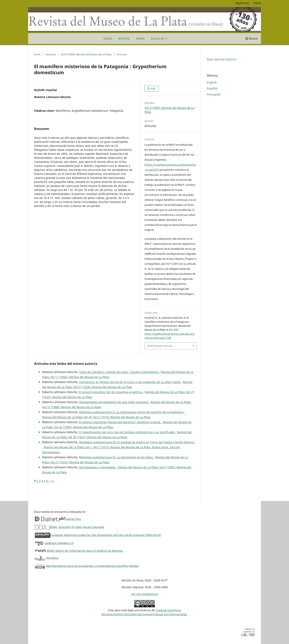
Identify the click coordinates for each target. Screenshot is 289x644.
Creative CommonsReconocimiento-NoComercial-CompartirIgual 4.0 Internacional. (144, 612)
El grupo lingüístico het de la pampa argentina (111, 392)
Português (214, 94)
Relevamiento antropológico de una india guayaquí (114, 402)
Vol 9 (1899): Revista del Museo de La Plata (86, 54)
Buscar (252, 38)
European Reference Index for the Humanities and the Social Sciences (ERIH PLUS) (106, 535)
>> (53, 481)
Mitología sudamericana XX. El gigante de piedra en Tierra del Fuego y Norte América (137, 442)
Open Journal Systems (222, 59)
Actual (108, 38)
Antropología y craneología (98, 467)
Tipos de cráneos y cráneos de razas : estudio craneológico (119, 372)
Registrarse (242, 3)
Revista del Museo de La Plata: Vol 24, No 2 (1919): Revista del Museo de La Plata (96, 417)
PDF (153, 89)
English (212, 82)
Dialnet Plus (73, 519)
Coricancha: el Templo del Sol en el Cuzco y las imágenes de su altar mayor (130, 382)
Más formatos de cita (160, 346)
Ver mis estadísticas (145, 594)
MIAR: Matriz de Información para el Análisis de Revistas (85, 551)
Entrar (257, 3)
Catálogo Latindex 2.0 (59, 543)
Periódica (52, 558)
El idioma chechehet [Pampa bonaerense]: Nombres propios (120, 422)
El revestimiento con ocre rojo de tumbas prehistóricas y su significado (127, 432)
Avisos (140, 38)
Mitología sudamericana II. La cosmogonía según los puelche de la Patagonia (132, 412)
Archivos (124, 38)
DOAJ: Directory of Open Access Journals (77, 527)
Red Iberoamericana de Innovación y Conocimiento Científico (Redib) (92, 566)
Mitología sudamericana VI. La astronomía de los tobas (116, 457)
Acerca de (158, 38)
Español (212, 88)
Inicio (37, 54)
